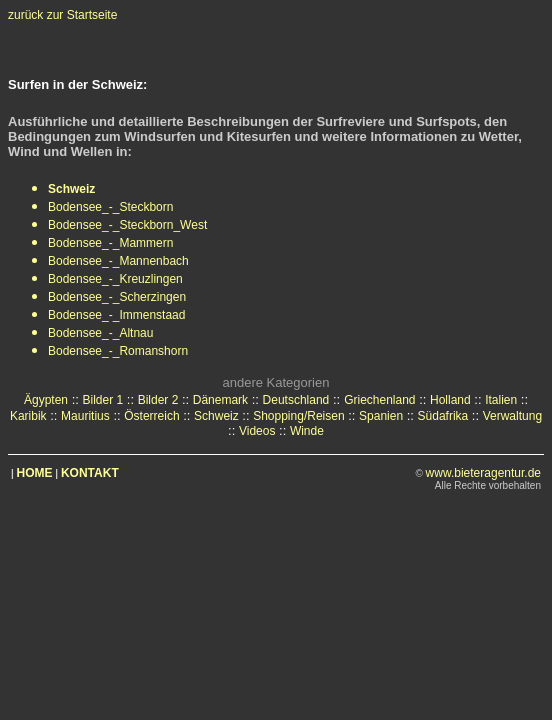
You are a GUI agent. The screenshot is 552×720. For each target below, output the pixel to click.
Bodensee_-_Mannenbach (118, 261)
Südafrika (443, 416)
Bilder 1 (102, 400)
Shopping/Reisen (298, 416)
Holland (450, 400)
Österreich (151, 416)
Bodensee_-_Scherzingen (117, 297)
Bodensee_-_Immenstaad (116, 315)
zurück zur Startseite (62, 15)
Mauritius (85, 416)
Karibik (28, 416)
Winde (307, 431)
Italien (501, 400)
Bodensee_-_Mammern (110, 243)
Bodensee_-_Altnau (100, 333)
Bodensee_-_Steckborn (110, 207)
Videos (257, 431)
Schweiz (216, 416)
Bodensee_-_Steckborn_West (127, 225)
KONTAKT (90, 473)
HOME (35, 473)
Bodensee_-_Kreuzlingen (115, 279)
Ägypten (46, 400)
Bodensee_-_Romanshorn (118, 351)
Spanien (381, 416)
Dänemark (220, 400)
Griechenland (379, 400)
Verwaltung (512, 416)
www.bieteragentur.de (483, 473)
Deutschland (296, 400)
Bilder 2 (158, 400)
